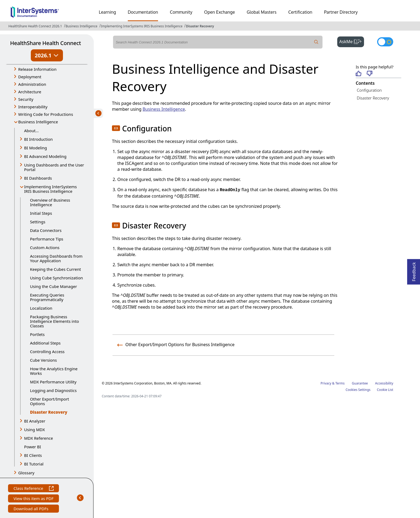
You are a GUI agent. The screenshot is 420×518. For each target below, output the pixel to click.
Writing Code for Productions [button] (46, 114)
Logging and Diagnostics (53, 390)
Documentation (143, 12)
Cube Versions (43, 360)
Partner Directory (341, 12)
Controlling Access (47, 352)
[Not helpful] (370, 74)
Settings (38, 222)
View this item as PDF (33, 499)
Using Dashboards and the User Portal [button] (54, 167)
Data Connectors (46, 230)
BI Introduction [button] (38, 139)
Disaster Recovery (200, 26)
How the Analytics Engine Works (54, 371)
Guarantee (360, 383)
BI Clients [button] (33, 455)
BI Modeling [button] (35, 148)
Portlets (37, 334)
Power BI (33, 447)
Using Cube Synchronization (57, 278)
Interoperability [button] (33, 107)
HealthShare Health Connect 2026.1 (35, 26)
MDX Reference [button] (39, 438)
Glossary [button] (26, 473)
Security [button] (26, 99)
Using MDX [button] (34, 430)
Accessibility (384, 383)
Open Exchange (220, 12)
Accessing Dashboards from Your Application (56, 258)
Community (181, 12)
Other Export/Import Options (50, 401)
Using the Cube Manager (53, 286)
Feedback (414, 270)
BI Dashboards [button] (38, 178)
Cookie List (385, 390)
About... (31, 131)
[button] (116, 128)
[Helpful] (359, 74)
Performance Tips (47, 239)
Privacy (326, 383)
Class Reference (33, 489)
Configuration (369, 90)
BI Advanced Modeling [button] (45, 156)
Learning (107, 12)
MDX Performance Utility (53, 382)
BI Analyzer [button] (35, 421)
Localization (41, 308)
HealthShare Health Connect (46, 43)
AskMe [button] (352, 41)
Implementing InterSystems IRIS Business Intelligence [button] (50, 189)
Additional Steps (45, 343)
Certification (300, 12)
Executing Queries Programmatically (47, 297)
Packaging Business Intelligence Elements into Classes (55, 321)
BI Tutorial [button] (34, 464)
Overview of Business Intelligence (50, 202)
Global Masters (262, 12)
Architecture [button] (30, 92)
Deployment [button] (30, 77)
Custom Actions (45, 247)
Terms (340, 383)
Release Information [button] (37, 69)
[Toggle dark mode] (385, 42)
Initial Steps (41, 213)
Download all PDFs (31, 509)
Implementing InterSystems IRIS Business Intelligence (142, 26)
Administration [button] (32, 84)
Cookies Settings (358, 390)
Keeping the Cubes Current (55, 269)
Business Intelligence (82, 26)
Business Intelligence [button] (38, 122)
